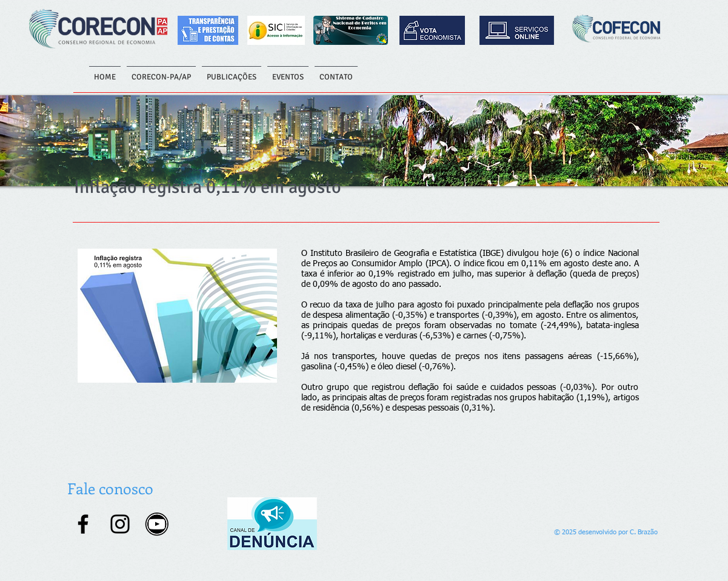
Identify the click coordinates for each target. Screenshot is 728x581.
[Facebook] (83, 524)
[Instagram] (120, 524)
